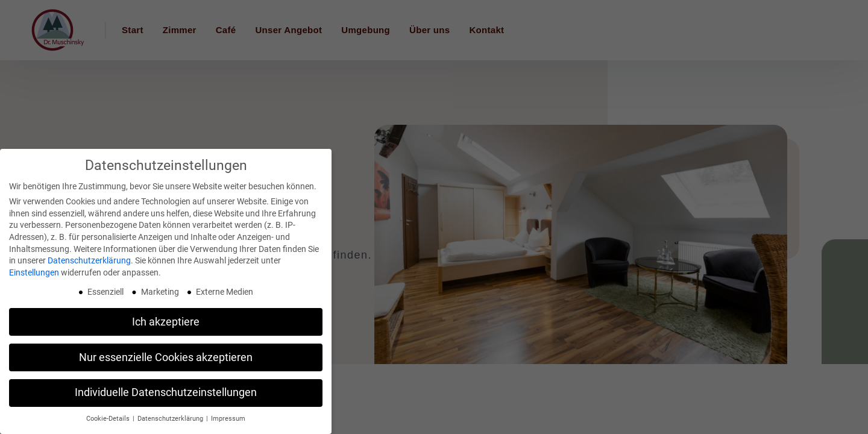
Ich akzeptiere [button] (166, 322)
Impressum (228, 419)
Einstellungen (34, 272)
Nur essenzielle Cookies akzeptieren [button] (166, 357)
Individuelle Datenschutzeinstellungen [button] (166, 392)
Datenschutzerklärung (89, 260)
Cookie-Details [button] (109, 419)
